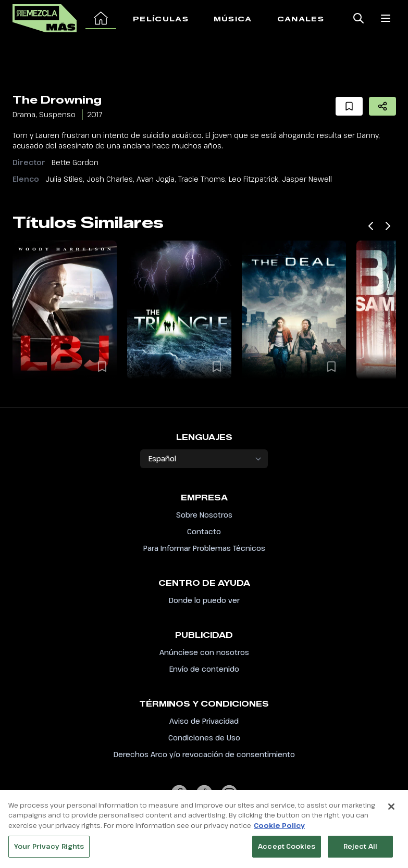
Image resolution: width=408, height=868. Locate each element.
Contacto (204, 531)
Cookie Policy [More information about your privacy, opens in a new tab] (279, 829)
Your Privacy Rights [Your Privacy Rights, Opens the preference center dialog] (49, 851)
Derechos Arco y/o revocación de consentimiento (204, 754)
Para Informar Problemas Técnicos (204, 548)
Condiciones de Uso (204, 738)
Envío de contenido (204, 669)
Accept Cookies (287, 851)
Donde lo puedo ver (204, 600)
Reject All (360, 851)
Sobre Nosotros (204, 515)
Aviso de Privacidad (204, 721)
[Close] (391, 811)
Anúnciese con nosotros (204, 652)
